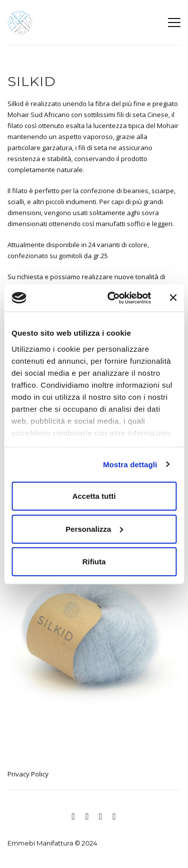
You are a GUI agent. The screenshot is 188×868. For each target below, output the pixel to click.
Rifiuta (94, 562)
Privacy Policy (28, 774)
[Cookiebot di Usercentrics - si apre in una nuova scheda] (112, 298)
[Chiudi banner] (173, 298)
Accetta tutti (94, 496)
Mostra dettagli (130, 464)
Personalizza (95, 529)
